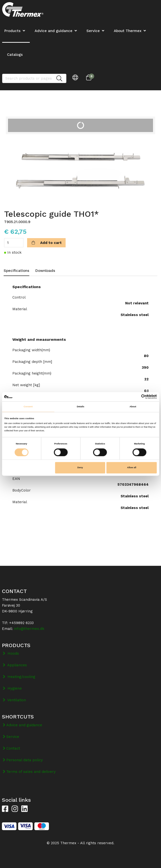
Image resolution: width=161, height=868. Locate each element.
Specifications (16, 271)
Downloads (45, 271)
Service (93, 31)
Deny (80, 468)
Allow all (132, 468)
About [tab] (133, 407)
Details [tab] (80, 407)
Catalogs (15, 55)
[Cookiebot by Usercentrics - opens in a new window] (136, 397)
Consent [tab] (28, 407)
